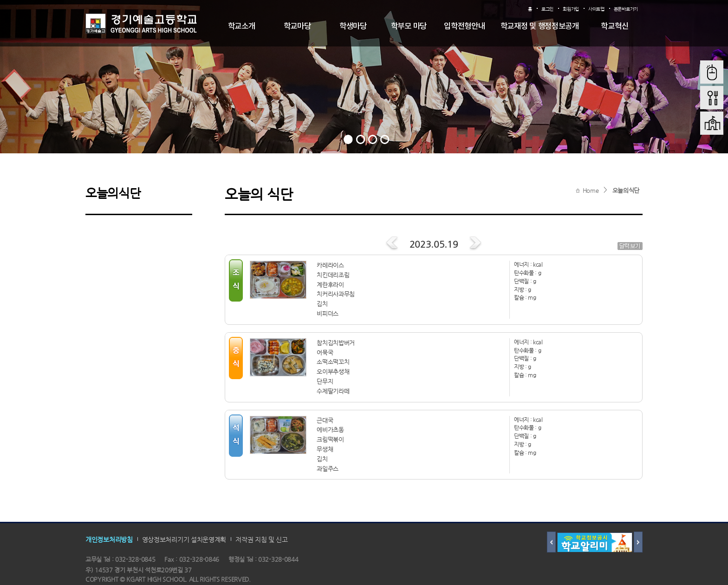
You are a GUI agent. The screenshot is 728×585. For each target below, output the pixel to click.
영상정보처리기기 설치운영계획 (184, 539)
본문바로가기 (626, 9)
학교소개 (242, 26)
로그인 (547, 9)
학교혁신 (614, 26)
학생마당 (353, 26)
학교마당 (297, 26)
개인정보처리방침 (109, 539)
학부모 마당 (409, 26)
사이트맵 (596, 9)
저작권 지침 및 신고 (262, 539)
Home (591, 190)
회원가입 (571, 9)
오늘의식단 (626, 190)
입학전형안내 (464, 26)
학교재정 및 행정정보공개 (540, 26)
